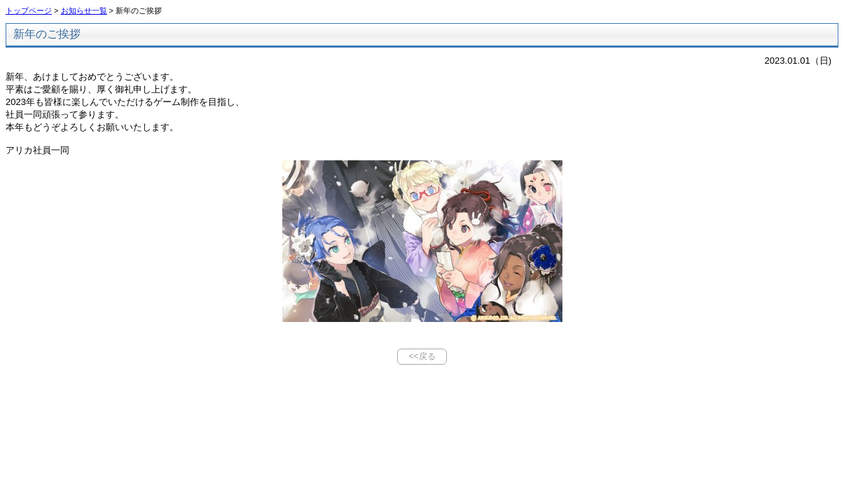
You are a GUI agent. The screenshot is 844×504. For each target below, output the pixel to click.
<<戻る (422, 356)
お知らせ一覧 (84, 10)
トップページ (29, 10)
